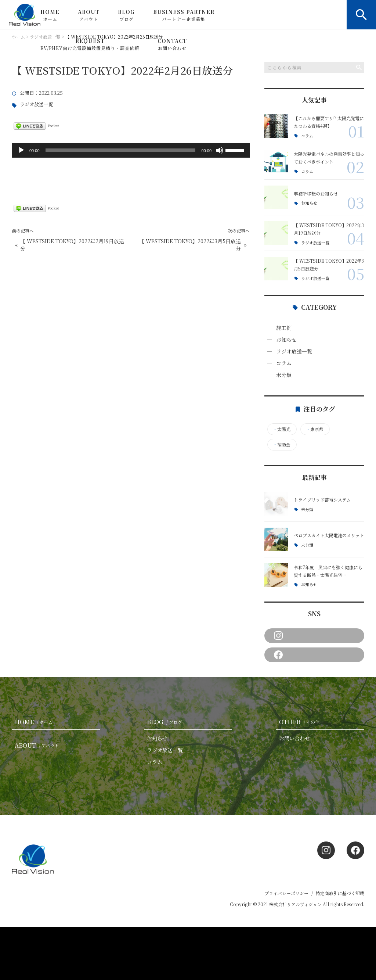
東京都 (315, 429)
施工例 (284, 328)
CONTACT (172, 44)
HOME (50, 15)
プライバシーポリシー (286, 893)
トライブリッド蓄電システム (322, 500)
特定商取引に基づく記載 (340, 893)
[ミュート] (220, 150)
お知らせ (309, 203)
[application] (131, 150)
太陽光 (282, 429)
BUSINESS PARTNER (184, 15)
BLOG (126, 15)
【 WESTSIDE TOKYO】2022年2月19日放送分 (72, 245)
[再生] (21, 150)
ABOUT (89, 15)
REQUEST (90, 44)
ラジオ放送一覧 (37, 105)
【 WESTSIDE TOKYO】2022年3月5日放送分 (190, 245)
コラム (307, 136)
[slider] (121, 150)
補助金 (282, 445)
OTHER (301, 722)
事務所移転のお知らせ (316, 193)
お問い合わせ (294, 738)
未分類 (284, 375)
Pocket (53, 125)
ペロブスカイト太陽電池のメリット (329, 535)
